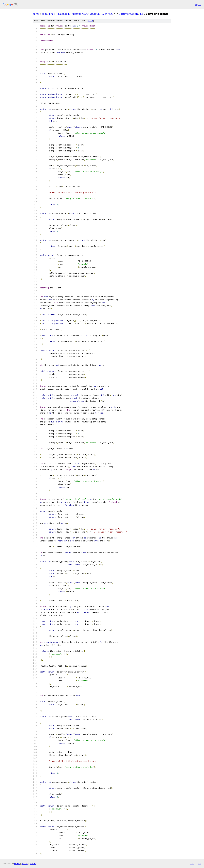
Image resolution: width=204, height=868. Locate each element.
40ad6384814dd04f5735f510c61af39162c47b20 (85, 14)
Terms (33, 864)
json (199, 863)
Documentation (128, 14)
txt (192, 863)
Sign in (198, 4)
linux (52, 14)
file (91, 21)
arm (44, 14)
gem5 (36, 14)
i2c (142, 14)
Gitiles (17, 864)
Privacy (25, 864)
